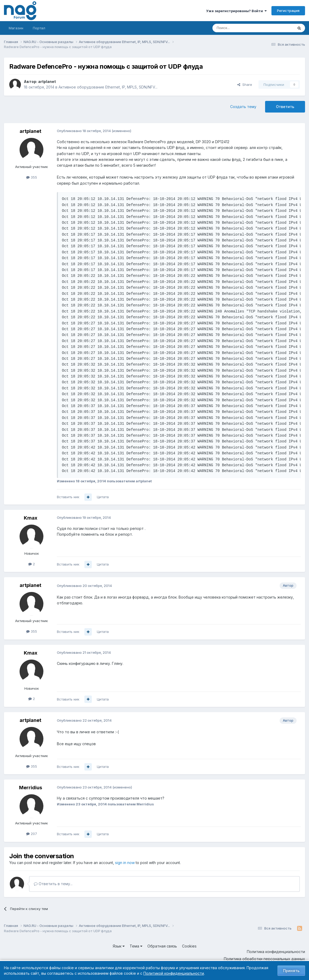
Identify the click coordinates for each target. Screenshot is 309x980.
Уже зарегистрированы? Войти (236, 11)
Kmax (31, 518)
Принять (291, 971)
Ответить (285, 107)
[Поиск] (238, 28)
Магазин (16, 28)
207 (32, 834)
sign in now (125, 863)
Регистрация (288, 11)
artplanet (47, 81)
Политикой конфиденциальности (174, 973)
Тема (136, 946)
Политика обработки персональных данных (264, 959)
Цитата (103, 497)
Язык (119, 946)
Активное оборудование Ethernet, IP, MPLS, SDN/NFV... (108, 87)
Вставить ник (68, 497)
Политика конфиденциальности (276, 952)
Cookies (189, 946)
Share (245, 85)
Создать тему (243, 107)
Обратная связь (162, 946)
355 (32, 177)
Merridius (31, 788)
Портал (39, 28)
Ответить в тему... (53, 884)
